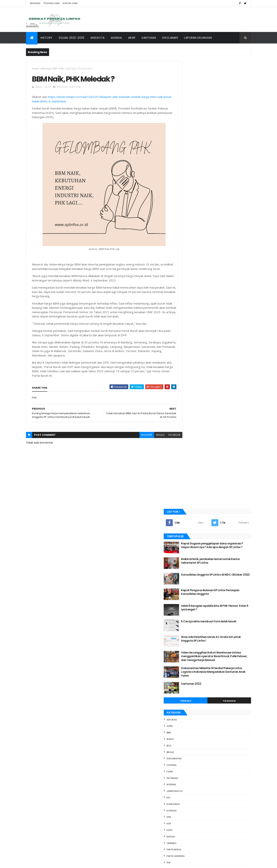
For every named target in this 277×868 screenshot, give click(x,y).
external (189, 321)
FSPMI (187, 328)
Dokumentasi (192, 315)
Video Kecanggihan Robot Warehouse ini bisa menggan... (216, 669)
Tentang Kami (51, 3)
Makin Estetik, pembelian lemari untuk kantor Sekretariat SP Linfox (223, 113)
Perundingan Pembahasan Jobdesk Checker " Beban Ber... (212, 678)
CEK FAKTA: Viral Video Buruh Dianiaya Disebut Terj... (214, 621)
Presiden (189, 425)
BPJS (186, 302)
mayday (188, 393)
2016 (187, 832)
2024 (187, 550)
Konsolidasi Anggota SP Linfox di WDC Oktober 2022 (223, 129)
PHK (61, 69)
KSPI (55, 69)
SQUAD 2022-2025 (72, 38)
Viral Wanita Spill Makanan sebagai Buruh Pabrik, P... (216, 661)
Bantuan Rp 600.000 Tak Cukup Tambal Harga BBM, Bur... (215, 652)
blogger (138, 440)
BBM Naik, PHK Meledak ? (204, 761)
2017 (187, 826)
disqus (152, 440)
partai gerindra (193, 412)
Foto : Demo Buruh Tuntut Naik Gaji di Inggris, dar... (213, 596)
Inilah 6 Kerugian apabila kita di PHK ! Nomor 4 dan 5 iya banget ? (222, 160)
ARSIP (132, 38)
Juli (189, 773)
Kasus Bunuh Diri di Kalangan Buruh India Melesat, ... (216, 605)
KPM (186, 373)
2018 (187, 821)
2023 (187, 556)
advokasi (189, 275)
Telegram (234, 257)
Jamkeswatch (192, 347)
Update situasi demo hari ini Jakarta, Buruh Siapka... (218, 728)
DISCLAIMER (170, 38)
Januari (192, 799)
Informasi (46, 69)
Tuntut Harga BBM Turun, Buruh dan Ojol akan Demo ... (216, 630)
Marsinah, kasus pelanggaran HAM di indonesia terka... (213, 720)
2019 (187, 816)
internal (189, 341)
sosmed (189, 451)
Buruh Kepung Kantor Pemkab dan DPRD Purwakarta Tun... (216, 587)
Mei (189, 783)
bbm (186, 289)
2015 (187, 837)
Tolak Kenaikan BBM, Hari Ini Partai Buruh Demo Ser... (216, 754)
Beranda (35, 3)
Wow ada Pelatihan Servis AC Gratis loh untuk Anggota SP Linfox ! (224, 191)
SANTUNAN (149, 38)
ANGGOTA (98, 38)
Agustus (193, 767)
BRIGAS (188, 308)
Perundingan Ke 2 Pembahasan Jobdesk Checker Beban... (216, 613)
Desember (194, 566)
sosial (188, 445)
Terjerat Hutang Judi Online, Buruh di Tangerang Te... (213, 638)
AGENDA (116, 38)
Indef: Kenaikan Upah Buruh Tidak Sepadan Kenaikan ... (218, 686)
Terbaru (199, 257)
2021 (187, 805)
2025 (187, 545)
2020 (187, 811)
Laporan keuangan (198, 38)
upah (187, 458)
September (195, 581)
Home (35, 69)
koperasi (189, 367)
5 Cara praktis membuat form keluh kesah (222, 176)
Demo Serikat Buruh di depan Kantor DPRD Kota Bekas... (217, 695)
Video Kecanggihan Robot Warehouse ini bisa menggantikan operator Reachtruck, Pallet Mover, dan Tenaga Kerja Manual (224, 211)
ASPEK (187, 282)
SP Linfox (82, 863)
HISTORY (47, 38)
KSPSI (187, 386)
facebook (166, 440)
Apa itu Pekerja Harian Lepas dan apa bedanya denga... (213, 712)
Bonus (188, 295)
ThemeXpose (50, 863)
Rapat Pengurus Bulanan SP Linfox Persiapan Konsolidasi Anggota (221, 144)
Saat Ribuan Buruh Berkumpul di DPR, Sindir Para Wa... (218, 737)
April (190, 788)
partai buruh (191, 406)
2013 (187, 847)
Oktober (193, 576)
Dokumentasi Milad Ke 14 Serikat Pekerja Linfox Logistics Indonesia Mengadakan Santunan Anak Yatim (222, 228)
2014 (187, 842)
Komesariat (191, 360)
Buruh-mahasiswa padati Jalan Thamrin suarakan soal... (216, 703)
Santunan (190, 438)
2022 (187, 561)
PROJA (187, 432)
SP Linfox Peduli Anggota (204, 645)
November (195, 571)
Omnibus (189, 399)
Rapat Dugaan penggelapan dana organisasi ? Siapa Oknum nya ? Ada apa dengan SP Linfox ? (222, 100)
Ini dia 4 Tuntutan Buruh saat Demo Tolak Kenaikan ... (216, 745)
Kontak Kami (70, 3)
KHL (186, 354)
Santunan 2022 (209, 240)
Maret (191, 794)
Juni (190, 778)
